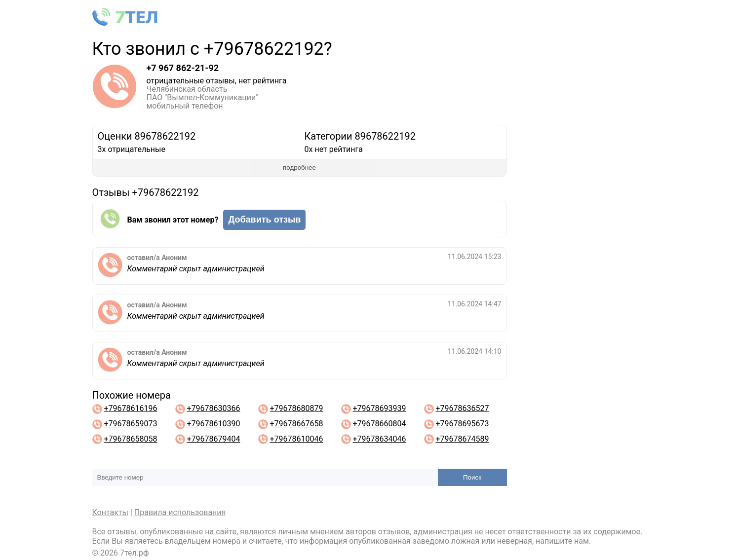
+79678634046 (379, 439)
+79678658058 (130, 439)
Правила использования (180, 512)
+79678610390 (213, 424)
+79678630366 (213, 408)
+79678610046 (296, 439)
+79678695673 (462, 424)
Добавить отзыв (264, 220)
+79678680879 (296, 408)
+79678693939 (379, 408)
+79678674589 (462, 439)
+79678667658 (296, 424)
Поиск (472, 477)
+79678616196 (130, 408)
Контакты (110, 512)
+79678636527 (462, 408)
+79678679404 (213, 439)
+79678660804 (379, 424)
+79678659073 (130, 424)
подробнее (299, 168)
